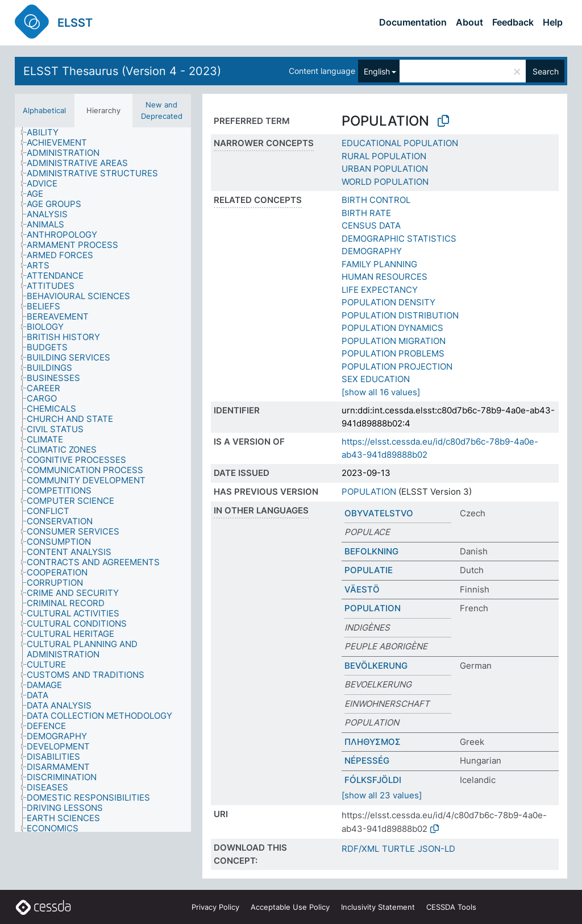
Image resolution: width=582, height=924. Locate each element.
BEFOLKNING (371, 551)
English (377, 71)
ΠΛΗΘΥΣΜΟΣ (373, 742)
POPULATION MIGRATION (394, 341)
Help (553, 22)
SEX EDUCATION (376, 379)
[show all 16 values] (381, 392)
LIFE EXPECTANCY (380, 290)
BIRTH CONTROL (376, 200)
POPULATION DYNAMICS (392, 328)
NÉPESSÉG (367, 761)
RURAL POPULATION (384, 156)
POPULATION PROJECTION (397, 366)
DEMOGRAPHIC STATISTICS (399, 239)
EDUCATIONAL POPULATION (400, 143)
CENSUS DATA (371, 225)
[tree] (103, 480)
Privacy (215, 907)
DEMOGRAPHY (372, 251)
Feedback (513, 22)
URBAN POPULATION (385, 169)
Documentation (413, 22)
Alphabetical (44, 110)
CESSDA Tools (451, 907)
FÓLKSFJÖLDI (373, 780)
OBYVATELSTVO (379, 513)
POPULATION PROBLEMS (393, 353)
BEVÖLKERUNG (376, 666)
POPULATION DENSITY (388, 302)
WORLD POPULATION (385, 182)
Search (546, 71)
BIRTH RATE (366, 213)
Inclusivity (378, 907)
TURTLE (398, 849)
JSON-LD (436, 849)
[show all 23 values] (382, 795)
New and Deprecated (162, 110)
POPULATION (369, 492)
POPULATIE (369, 570)
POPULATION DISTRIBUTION (400, 315)
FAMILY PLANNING (379, 264)
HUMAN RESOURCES (384, 277)
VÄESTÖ (362, 589)
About (469, 22)
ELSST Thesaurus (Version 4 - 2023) (122, 71)
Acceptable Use (290, 907)
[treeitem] (47, 132)
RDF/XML (360, 849)
